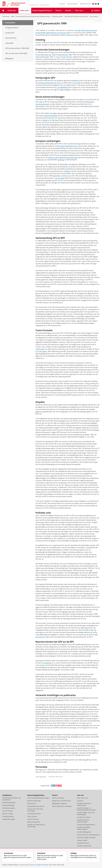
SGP (41, 102)
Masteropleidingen (8, 805)
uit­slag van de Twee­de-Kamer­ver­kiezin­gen (63, 157)
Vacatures (80, 801)
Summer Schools (8, 811)
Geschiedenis (94, 16)
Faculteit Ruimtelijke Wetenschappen (84, 828)
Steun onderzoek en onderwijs (62, 806)
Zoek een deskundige (34, 801)
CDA (60, 109)
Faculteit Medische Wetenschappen (83, 821)
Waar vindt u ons (82, 798)
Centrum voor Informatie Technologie (35, 810)
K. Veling (44, 120)
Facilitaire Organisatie (84, 846)
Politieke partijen (57, 16)
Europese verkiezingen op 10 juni (50, 83)
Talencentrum (32, 803)
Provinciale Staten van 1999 (45, 55)
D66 (55, 90)
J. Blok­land (67, 171)
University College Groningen (86, 837)
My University (73, 4)
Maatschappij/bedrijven (36, 795)
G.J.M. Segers (42, 351)
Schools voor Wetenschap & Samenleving (36, 826)
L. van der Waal (59, 178)
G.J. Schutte (76, 83)
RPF (92, 43)
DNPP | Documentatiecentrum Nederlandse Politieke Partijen (31, 16)
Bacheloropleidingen (9, 803)
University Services (83, 843)
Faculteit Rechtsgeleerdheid (86, 825)
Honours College (8, 814)
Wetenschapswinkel (34, 822)
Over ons (80, 795)
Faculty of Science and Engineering (88, 835)
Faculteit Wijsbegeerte (84, 832)
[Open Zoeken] (96, 11)
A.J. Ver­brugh (46, 663)
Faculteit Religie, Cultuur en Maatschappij (86, 814)
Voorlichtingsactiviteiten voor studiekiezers (12, 799)
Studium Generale (33, 819)
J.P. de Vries (54, 120)
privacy (31, 865)
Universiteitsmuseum (34, 814)
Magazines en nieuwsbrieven (62, 801)
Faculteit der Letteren (84, 817)
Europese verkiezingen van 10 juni (70, 146)
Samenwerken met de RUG (36, 806)
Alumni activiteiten (58, 798)
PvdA (86, 630)
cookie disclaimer (42, 865)
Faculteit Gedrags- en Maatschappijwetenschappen (86, 809)
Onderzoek (6, 16)
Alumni (55, 795)
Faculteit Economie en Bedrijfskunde (84, 804)
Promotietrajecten (8, 816)
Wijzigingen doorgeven (59, 803)
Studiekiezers (7, 795)
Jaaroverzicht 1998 (65, 55)
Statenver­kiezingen (51, 116)
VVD (92, 630)
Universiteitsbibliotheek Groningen (38, 798)
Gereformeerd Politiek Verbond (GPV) (76, 16)
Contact (62, 4)
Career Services (32, 816)
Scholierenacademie (9, 808)
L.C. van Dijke (79, 316)
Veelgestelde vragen (9, 819)
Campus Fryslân (82, 840)
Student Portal (85, 4)
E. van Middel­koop (62, 87)
